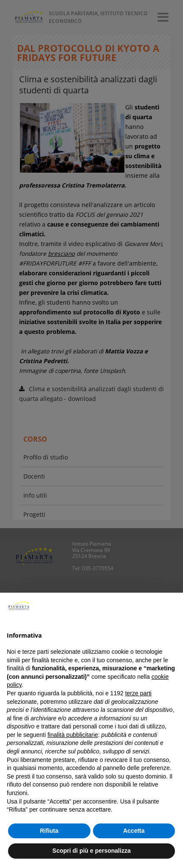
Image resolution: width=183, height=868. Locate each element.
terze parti (138, 693)
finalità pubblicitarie (73, 735)
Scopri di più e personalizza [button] (91, 851)
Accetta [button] (134, 831)
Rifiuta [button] (49, 831)
